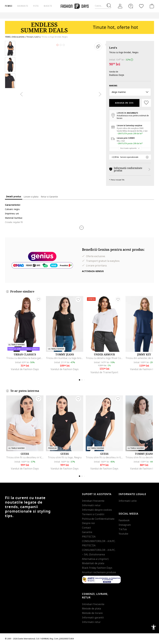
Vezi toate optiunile (128, 148)
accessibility (154, 627)
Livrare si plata (31, 197)
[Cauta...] (103, 6)
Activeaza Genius (93, 271)
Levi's (113, 48)
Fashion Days (117, 75)
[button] (82, 228)
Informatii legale (132, 494)
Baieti (48, 6)
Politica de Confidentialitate (98, 519)
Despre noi (88, 523)
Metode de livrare (92, 613)
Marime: (113, 86)
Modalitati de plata (93, 563)
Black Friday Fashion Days (97, 568)
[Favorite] (141, 6)
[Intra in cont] (120, 6)
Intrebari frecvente (93, 501)
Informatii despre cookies (97, 510)
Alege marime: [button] (130, 92)
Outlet (149, 15)
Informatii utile (128, 501)
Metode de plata (91, 609)
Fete (36, 6)
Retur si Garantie (49, 197)
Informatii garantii (93, 617)
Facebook (124, 520)
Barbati (23, 6)
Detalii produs (14, 197)
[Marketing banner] (79, 26)
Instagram (125, 525)
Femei (9, 6)
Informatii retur (91, 505)
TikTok (123, 529)
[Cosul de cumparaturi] (151, 6)
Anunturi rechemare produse (99, 572)
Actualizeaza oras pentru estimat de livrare (133, 117)
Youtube (123, 534)
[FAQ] (131, 6)
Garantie (87, 532)
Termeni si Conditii (93, 514)
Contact (86, 528)
